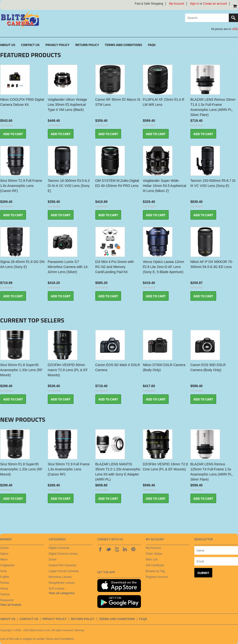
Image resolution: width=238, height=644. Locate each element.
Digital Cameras (59, 548)
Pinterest (133, 549)
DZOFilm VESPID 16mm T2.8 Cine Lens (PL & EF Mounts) (165, 467)
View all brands (11, 605)
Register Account (157, 577)
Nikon (4, 560)
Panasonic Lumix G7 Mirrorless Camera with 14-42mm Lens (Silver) (68, 267)
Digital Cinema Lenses (63, 554)
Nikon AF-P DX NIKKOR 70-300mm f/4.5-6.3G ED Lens (212, 264)
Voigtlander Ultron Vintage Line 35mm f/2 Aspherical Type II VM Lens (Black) (67, 105)
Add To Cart (13, 134)
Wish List (152, 560)
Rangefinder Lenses (62, 583)
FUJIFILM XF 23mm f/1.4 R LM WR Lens (164, 102)
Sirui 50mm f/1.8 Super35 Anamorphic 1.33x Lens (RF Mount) (21, 370)
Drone (53, 560)
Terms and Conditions (60, 639)
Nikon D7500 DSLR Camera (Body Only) (164, 367)
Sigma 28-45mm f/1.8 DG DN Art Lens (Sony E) (22, 264)
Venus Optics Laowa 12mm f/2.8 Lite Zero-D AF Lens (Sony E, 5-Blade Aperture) (164, 267)
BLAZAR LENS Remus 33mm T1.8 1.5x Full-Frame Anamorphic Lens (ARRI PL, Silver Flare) (213, 107)
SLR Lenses (57, 589)
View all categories (62, 593)
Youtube (117, 549)
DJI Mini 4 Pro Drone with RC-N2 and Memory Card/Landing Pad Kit (115, 267)
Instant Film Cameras (63, 565)
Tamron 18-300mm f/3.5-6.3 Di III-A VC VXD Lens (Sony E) (69, 186)
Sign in (194, 4)
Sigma (4, 554)
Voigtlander (8, 565)
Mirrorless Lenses (60, 577)
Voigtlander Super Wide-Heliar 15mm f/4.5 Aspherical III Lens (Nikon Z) (165, 186)
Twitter (108, 549)
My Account (177, 4)
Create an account (215, 4)
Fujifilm (5, 577)
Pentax (5, 583)
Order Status (154, 554)
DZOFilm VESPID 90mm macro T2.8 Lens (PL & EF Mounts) (68, 370)
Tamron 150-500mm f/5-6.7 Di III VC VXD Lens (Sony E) (213, 183)
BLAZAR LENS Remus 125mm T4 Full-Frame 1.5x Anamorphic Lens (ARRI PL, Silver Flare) (212, 472)
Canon (4, 548)
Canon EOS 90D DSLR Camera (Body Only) (208, 367)
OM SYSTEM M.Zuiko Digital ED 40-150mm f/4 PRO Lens (117, 183)
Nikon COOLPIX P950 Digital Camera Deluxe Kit (22, 102)
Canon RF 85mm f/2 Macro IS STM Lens (118, 102)
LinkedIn (125, 549)
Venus (4, 589)
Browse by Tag (155, 571)
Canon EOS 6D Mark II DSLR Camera (118, 367)
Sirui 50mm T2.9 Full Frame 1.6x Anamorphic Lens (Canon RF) (21, 186)
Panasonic (7, 600)
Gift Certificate (155, 565)
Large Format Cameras (64, 571)
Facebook (100, 549)
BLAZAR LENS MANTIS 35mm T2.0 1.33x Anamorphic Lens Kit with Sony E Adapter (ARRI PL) (118, 472)
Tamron (5, 594)
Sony (4, 571)
